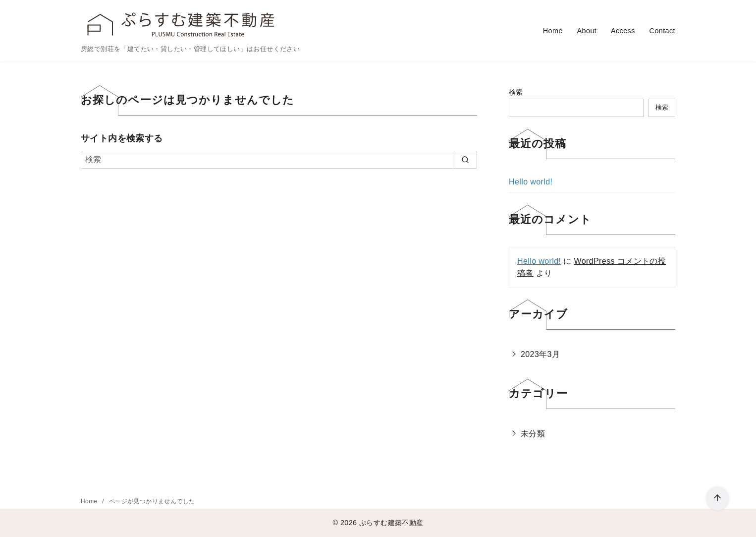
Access (623, 31)
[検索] (279, 160)
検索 (516, 92)
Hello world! (531, 182)
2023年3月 (540, 354)
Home (553, 31)
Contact (662, 31)
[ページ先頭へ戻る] (718, 499)
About (587, 31)
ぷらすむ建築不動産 (391, 523)
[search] (465, 160)
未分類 (533, 434)
